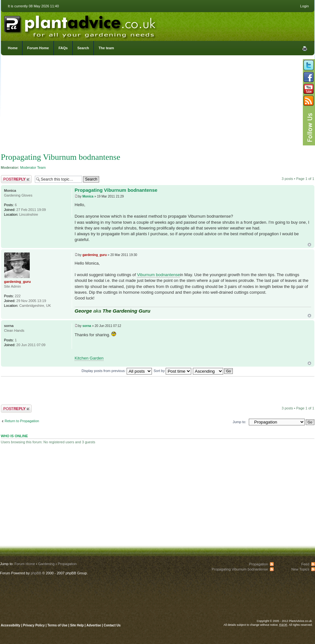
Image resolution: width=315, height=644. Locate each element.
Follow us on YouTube (309, 89)
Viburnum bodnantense (158, 275)
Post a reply (16, 179)
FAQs (63, 48)
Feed (305, 564)
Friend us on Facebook (309, 77)
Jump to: (240, 422)
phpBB (36, 573)
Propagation (67, 564)
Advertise (94, 625)
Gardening (46, 564)
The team (106, 48)
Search (83, 48)
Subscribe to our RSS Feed (309, 101)
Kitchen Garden (89, 358)
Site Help (77, 625)
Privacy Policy (34, 625)
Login (305, 6)
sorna (87, 326)
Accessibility (11, 625)
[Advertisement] (158, 105)
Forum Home (38, 48)
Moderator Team (33, 167)
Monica (88, 196)
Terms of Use (57, 625)
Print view (305, 49)
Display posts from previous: (117, 371)
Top (309, 245)
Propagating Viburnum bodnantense (61, 157)
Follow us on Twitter (309, 65)
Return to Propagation (22, 421)
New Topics (300, 569)
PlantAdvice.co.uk (81, 25)
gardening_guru (95, 255)
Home (13, 48)
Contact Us (112, 625)
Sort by (172, 371)
